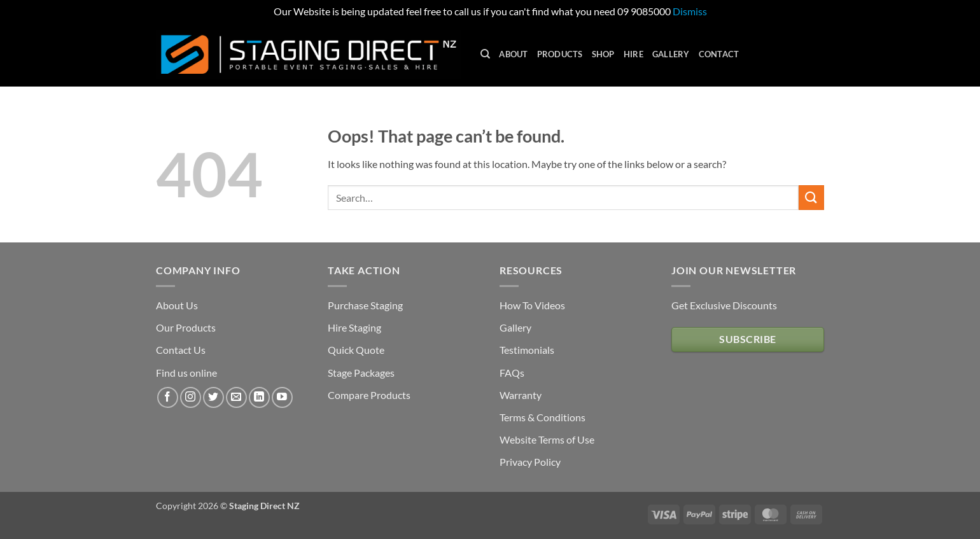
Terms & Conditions (542, 417)
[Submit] (811, 198)
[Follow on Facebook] (168, 397)
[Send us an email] (236, 397)
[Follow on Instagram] (191, 397)
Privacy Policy (530, 462)
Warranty (521, 395)
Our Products (186, 327)
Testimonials (527, 350)
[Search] (485, 54)
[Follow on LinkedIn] (259, 397)
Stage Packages (361, 373)
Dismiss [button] (690, 11)
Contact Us (181, 350)
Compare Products (369, 395)
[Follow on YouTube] (282, 397)
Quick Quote (356, 350)
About (513, 54)
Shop (603, 54)
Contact (719, 54)
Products (560, 54)
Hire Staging (354, 327)
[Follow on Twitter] (213, 397)
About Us (177, 305)
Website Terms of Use (547, 439)
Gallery (671, 54)
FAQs (512, 373)
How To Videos (532, 305)
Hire (633, 54)
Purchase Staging (365, 305)
